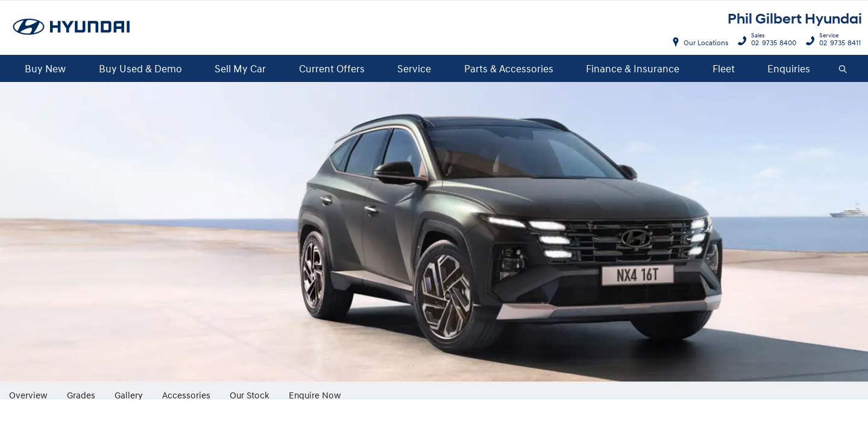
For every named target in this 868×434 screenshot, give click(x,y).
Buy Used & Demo (140, 68)
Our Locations (706, 42)
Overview (28, 395)
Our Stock (250, 395)
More (369, 391)
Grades (81, 395)
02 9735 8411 (837, 41)
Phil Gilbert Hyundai (795, 19)
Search (838, 69)
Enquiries (789, 68)
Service (414, 68)
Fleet (724, 68)
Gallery (129, 395)
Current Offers (332, 68)
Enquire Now (315, 395)
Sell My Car (240, 68)
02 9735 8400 (771, 41)
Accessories (186, 395)
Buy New (45, 68)
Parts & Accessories (509, 68)
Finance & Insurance (633, 68)
